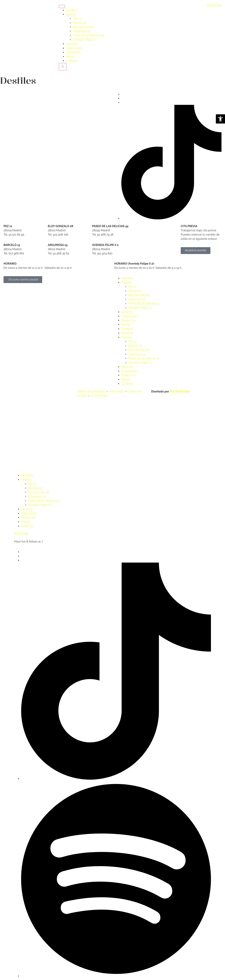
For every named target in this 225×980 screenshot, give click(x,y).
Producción (73, 52)
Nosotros (72, 10)
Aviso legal (117, 391)
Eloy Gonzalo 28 (83, 27)
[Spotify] (116, 976)
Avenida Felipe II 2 (85, 40)
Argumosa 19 (81, 31)
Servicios (72, 44)
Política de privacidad (92, 391)
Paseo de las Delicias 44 (89, 35)
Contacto (72, 61)
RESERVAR (214, 6)
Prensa (70, 57)
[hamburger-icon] (62, 7)
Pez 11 (77, 19)
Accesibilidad (99, 396)
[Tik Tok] (171, 218)
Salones (71, 14)
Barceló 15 (80, 23)
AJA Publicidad (180, 391)
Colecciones (74, 48)
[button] (220, 119)
